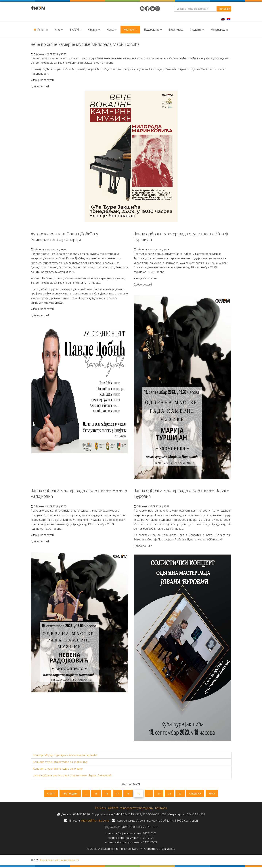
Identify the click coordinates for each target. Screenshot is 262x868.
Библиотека (176, 30)
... (83, 794)
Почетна (43, 30)
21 (160, 794)
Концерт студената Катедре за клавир (58, 769)
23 (183, 794)
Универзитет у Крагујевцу (137, 809)
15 (94, 794)
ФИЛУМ (113, 809)
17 (116, 794)
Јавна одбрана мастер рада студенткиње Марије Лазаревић (72, 775)
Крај (217, 794)
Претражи (224, 9)
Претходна (66, 794)
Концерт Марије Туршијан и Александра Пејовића (65, 755)
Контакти (161, 809)
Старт (46, 794)
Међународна (219, 30)
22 (172, 794)
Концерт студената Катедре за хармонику (60, 762)
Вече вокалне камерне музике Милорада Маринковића (85, 44)
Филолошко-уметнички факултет (60, 861)
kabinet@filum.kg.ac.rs (95, 822)
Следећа (199, 794)
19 (139, 794)
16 (105, 794)
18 (128, 794)
